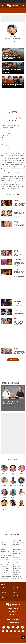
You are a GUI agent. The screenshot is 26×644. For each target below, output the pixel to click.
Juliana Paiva (17, 572)
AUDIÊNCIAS (16, 590)
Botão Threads (23, 631)
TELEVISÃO (4, 587)
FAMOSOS (3, 590)
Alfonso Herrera (5, 559)
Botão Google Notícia (7, 631)
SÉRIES (3, 595)
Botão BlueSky (19, 631)
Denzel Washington (18, 542)
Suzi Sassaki (4, 572)
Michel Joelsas (17, 561)
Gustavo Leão (17, 555)
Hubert (15, 546)
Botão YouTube (22, 627)
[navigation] (2, 5)
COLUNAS (3, 593)
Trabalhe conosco (13, 622)
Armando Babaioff (6, 576)
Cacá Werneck (17, 550)
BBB (14, 585)
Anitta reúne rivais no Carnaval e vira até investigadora (19, 312)
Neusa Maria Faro (6, 563)
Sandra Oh (4, 567)
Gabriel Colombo (18, 551)
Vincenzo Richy (17, 540)
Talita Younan (5, 557)
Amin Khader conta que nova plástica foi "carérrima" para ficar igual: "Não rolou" (19, 352)
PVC (2, 540)
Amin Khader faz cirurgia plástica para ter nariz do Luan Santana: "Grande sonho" (18, 322)
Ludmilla (4, 497)
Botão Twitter (13, 627)
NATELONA (16, 595)
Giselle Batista (17, 569)
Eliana (22, 473)
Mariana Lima (17, 544)
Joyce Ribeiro (5, 542)
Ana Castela (4, 546)
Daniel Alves (17, 571)
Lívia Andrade (17, 574)
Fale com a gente (13, 619)
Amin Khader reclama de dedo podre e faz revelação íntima (19, 303)
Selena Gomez (17, 563)
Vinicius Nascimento (6, 555)
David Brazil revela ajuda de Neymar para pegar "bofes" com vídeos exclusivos (19, 263)
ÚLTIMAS (3, 585)
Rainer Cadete (5, 553)
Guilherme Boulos (6, 565)
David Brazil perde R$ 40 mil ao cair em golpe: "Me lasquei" (19, 224)
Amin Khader (22, 508)
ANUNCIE (13, 615)
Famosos (13, 11)
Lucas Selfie (16, 565)
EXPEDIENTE (13, 611)
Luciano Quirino (5, 569)
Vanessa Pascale (18, 559)
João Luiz (4, 544)
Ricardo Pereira (17, 576)
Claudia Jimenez (18, 553)
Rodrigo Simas (5, 574)
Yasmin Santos (5, 551)
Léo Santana (13, 485)
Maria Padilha (5, 578)
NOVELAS (15, 587)
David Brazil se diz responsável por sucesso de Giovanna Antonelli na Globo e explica (19, 274)
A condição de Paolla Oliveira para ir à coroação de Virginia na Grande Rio (19, 204)
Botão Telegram (3, 631)
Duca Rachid (4, 561)
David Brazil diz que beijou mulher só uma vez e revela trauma (19, 254)
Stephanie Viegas (18, 578)
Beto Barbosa (17, 557)
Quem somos (13, 609)
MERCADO (15, 593)
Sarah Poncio (17, 567)
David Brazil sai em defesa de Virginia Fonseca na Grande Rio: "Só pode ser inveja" (19, 215)
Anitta (22, 497)
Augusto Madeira (6, 571)
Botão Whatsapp (4, 627)
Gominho (13, 497)
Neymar (13, 508)
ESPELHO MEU (5, 598)
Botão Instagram (18, 627)
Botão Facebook (8, 627)
